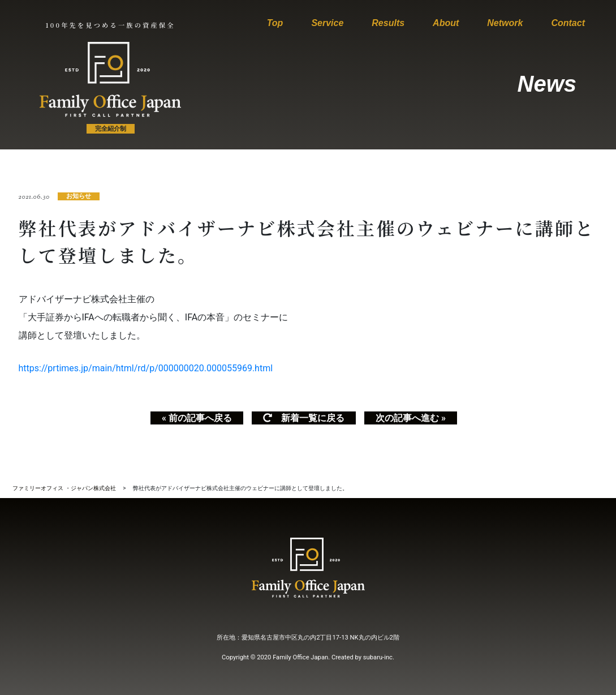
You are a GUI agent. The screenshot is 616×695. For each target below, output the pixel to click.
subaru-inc (378, 657)
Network (505, 23)
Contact (568, 23)
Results (388, 23)
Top (275, 23)
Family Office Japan (300, 657)
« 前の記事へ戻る (197, 418)
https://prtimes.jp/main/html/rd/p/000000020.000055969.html (146, 368)
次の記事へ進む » (411, 418)
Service (327, 23)
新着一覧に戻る (304, 418)
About (446, 23)
